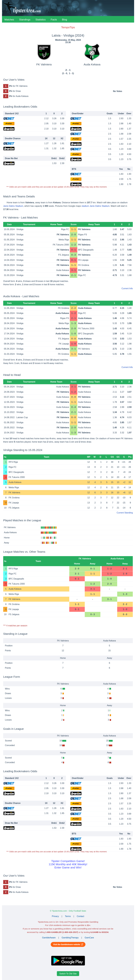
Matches (9, 20)
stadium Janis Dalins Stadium (96, 206)
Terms (68, 916)
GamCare (89, 938)
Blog (64, 20)
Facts (54, 20)
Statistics (41, 20)
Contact (80, 916)
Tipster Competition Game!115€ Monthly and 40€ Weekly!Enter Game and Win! (68, 864)
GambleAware (49, 938)
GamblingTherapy (70, 938)
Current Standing (125, 513)
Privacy (55, 916)
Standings (25, 20)
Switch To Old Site (68, 974)
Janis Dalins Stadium (13, 206)
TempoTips (68, 27)
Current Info (127, 288)
